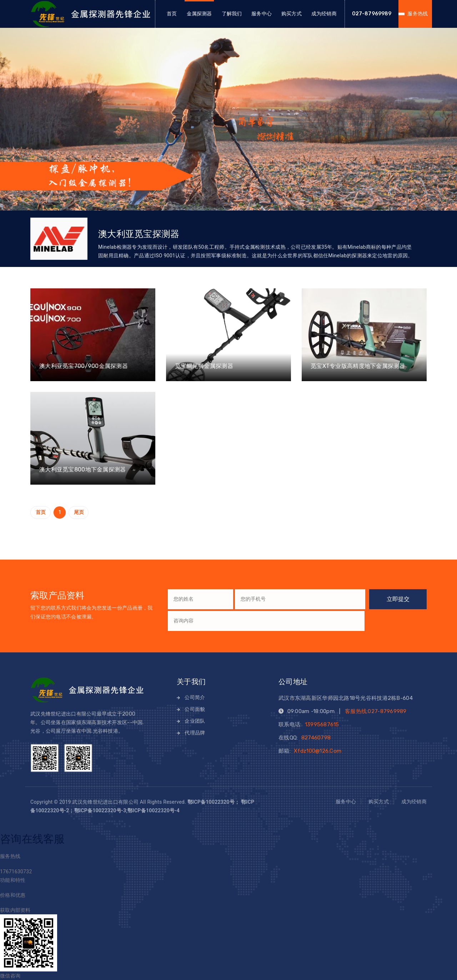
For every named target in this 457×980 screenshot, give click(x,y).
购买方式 (292, 14)
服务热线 (418, 14)
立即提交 (398, 599)
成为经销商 (324, 14)
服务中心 (262, 14)
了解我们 (232, 14)
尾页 (79, 512)
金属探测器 (199, 14)
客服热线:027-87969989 (376, 711)
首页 (172, 14)
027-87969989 (372, 14)
